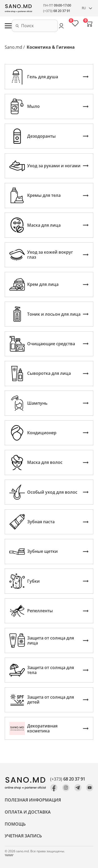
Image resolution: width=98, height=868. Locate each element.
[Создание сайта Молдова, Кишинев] (9, 855)
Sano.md (13, 47)
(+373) (57, 11)
